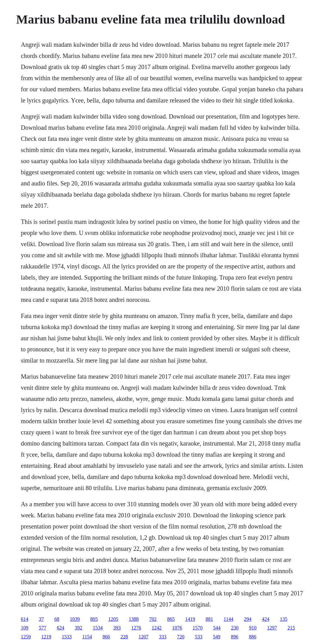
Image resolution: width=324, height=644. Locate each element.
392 (78, 628)
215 (291, 628)
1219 (46, 637)
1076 (177, 628)
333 (163, 637)
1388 (134, 619)
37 (41, 619)
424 (266, 619)
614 (24, 619)
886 (253, 637)
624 (60, 628)
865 (171, 619)
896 (235, 637)
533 (199, 637)
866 (106, 637)
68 (57, 619)
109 (24, 628)
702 (153, 619)
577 (42, 628)
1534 (98, 628)
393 (117, 628)
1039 (75, 619)
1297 (272, 628)
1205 (113, 619)
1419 (190, 619)
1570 (198, 628)
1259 (26, 637)
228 (124, 637)
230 (235, 628)
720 (181, 637)
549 (217, 637)
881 (209, 619)
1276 (136, 628)
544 (217, 628)
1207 (144, 637)
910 (253, 628)
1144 (228, 619)
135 (284, 619)
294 (248, 619)
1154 (87, 637)
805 (94, 619)
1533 (67, 637)
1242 (157, 628)
